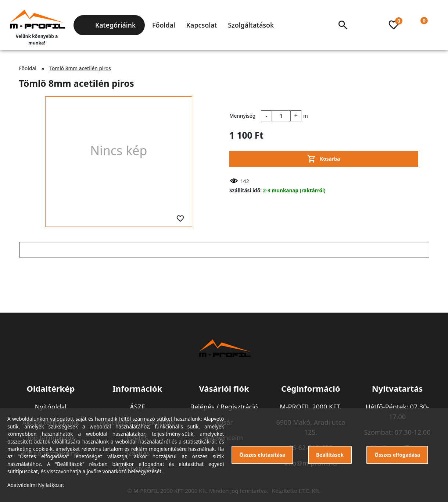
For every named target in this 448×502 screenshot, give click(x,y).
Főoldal (164, 25)
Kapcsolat (202, 25)
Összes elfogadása (397, 455)
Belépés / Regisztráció (224, 407)
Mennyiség (242, 116)
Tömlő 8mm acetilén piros (80, 68)
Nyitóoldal (51, 407)
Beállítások (330, 455)
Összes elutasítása (263, 455)
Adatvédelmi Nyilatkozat (36, 485)
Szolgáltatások (251, 25)
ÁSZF (137, 407)
